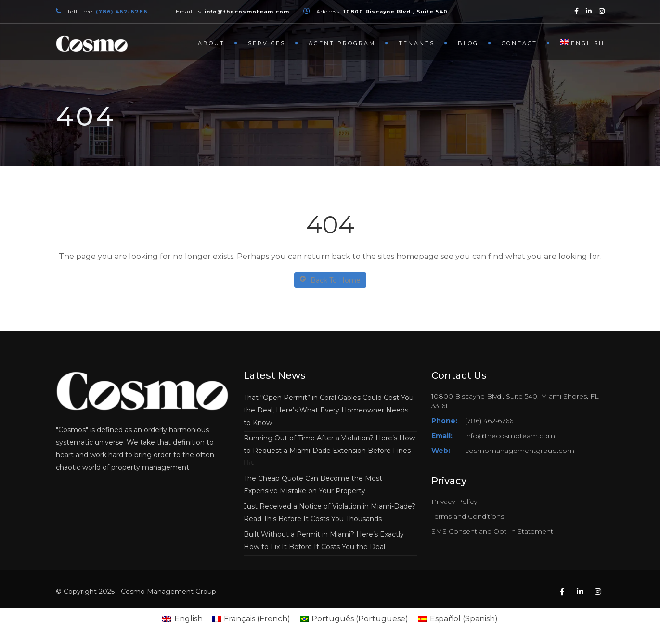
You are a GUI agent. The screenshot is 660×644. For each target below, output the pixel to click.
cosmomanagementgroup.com (520, 451)
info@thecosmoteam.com (510, 436)
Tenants (417, 43)
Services (267, 43)
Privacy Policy (454, 502)
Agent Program (342, 43)
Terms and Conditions (468, 516)
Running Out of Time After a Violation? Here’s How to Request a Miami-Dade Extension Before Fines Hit (329, 451)
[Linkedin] (589, 11)
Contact (519, 43)
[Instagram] (602, 11)
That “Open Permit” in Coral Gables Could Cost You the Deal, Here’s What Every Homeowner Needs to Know (329, 410)
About (211, 43)
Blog (468, 43)
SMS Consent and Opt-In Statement (492, 531)
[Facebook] (576, 11)
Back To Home (330, 280)
